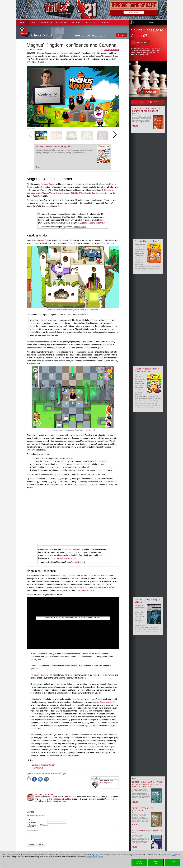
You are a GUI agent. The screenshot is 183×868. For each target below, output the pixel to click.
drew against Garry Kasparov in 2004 (73, 587)
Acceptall (173, 862)
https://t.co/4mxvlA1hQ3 (67, 558)
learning (42, 774)
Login (151, 22)
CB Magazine (62, 22)
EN (99, 36)
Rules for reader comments (36, 815)
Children (35, 774)
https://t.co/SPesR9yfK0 (94, 223)
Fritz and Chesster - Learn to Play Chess (54, 146)
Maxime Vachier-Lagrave (53, 193)
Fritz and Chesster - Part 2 (147, 241)
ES (101, 36)
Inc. (66, 575)
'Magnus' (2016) (88, 590)
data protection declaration (95, 857)
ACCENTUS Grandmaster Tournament (86, 193)
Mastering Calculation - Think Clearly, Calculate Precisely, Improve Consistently (147, 784)
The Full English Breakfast (60, 799)
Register (45, 825)
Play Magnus (43, 240)
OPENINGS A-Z (46, 22)
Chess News (42, 35)
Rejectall (156, 862)
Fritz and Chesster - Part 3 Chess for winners (147, 370)
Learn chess (105, 22)
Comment (30, 827)
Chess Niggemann (105, 783)
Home (34, 22)
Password (32, 823)
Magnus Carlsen (48, 184)
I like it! (106, 50)
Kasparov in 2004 (107, 702)
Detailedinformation (139, 862)
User (30, 820)
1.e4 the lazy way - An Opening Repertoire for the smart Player (147, 111)
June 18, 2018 (79, 562)
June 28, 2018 (80, 227)
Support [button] (90, 22)
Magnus (62, 801)
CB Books (77, 22)
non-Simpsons (72, 243)
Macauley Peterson (44, 795)
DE (96, 36)
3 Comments (114, 50)
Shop (23, 22)
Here (173, 855)
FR (104, 36)
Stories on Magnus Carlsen (43, 765)
